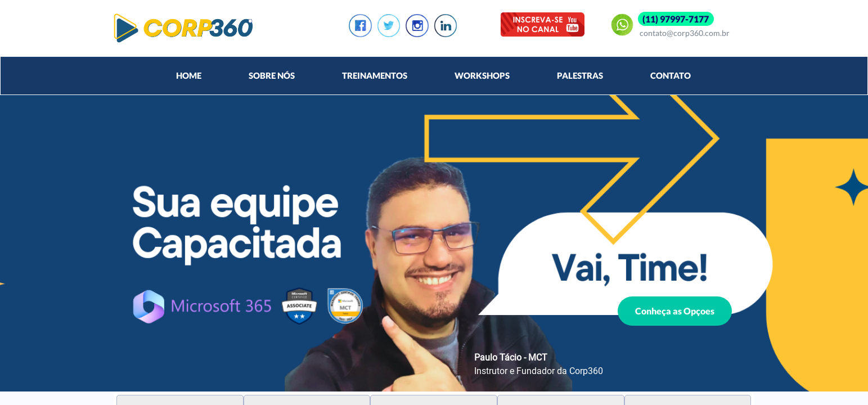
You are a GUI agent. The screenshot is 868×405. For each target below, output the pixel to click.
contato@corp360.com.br (685, 33)
